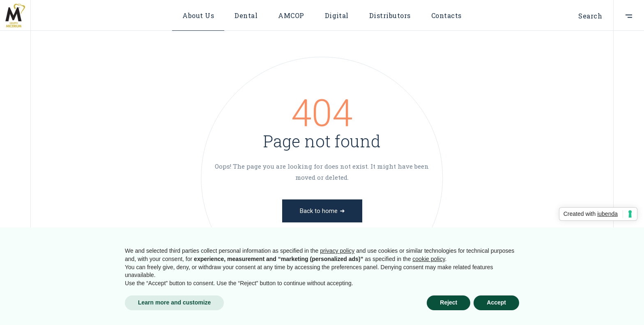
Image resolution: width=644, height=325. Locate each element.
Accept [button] (496, 302)
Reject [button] (448, 302)
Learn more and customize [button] (174, 302)
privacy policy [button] (337, 251)
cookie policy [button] (429, 259)
